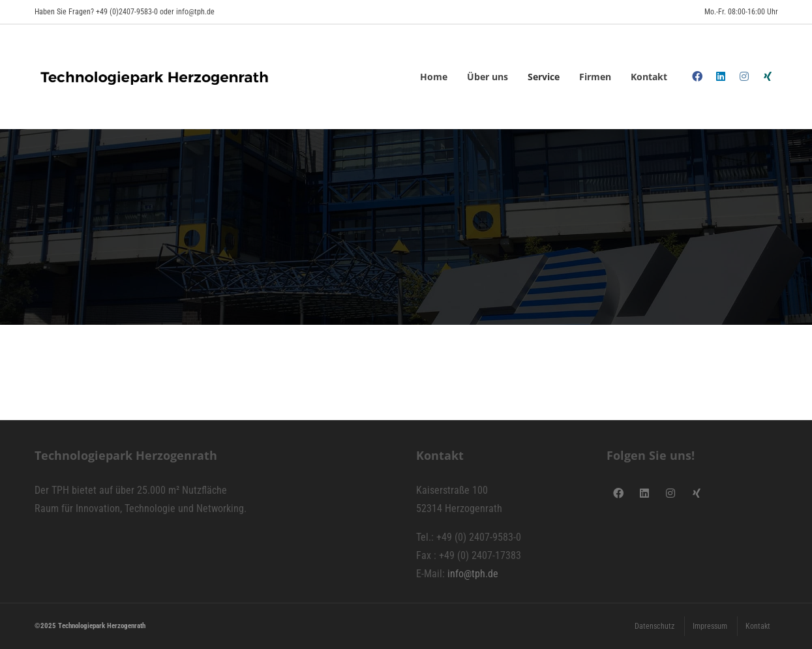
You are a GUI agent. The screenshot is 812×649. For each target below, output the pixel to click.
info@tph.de (473, 574)
